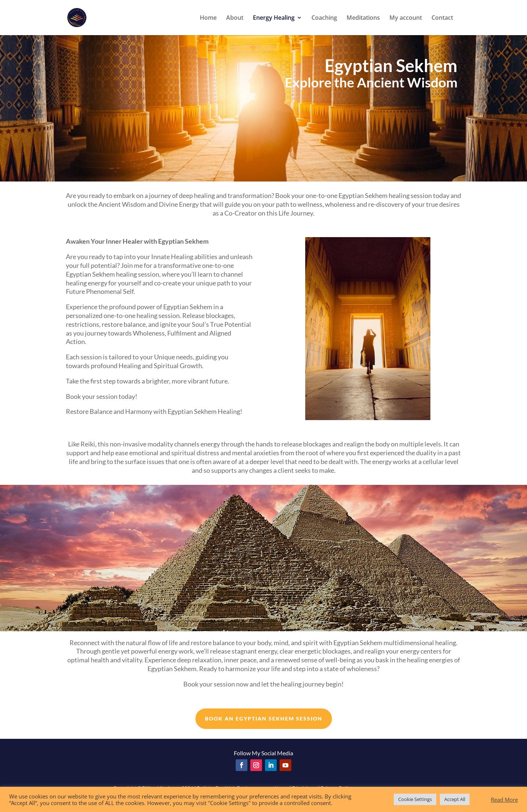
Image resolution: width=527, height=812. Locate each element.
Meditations (363, 18)
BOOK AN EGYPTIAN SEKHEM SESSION (264, 719)
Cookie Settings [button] (415, 799)
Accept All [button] (455, 799)
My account (406, 18)
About (235, 18)
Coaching (324, 18)
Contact (442, 18)
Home (208, 18)
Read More (504, 800)
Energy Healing (274, 18)
